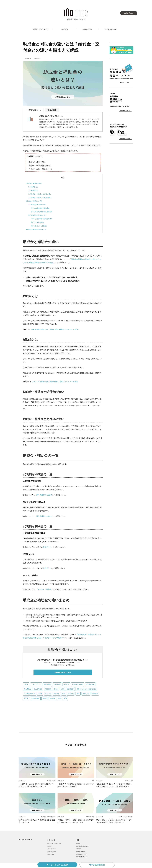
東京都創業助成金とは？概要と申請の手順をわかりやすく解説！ (55, 329)
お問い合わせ (129, 13)
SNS (147, 856)
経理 (93, 781)
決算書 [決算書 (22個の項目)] (40, 694)
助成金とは (34, 187)
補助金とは (34, 190)
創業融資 (65, 29)
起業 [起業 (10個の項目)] (60, 699)
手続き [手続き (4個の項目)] (56, 689)
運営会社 (79, 844)
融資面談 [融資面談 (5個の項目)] (95, 694)
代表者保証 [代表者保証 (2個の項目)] (57, 685)
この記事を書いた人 (33, 110)
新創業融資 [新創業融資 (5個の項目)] (70, 689)
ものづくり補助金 (40, 226)
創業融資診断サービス (82, 858)
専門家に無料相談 (97, 865)
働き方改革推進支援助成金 (43, 212)
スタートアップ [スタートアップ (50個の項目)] (36, 685)
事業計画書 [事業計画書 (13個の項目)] (47, 685)
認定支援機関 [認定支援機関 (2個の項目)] (35, 699)
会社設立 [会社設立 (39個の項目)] (66, 685)
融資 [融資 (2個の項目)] (78, 694)
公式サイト (47, 547)
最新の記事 (52, 110)
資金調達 (50, 817)
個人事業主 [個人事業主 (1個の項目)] (28, 689)
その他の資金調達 (52, 854)
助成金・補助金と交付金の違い (41, 197)
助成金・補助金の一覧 (35, 201)
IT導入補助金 (38, 222)
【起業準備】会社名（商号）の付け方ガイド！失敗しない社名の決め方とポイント (37, 785)
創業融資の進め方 (52, 851)
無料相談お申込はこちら (63, 672)
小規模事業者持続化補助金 (43, 219)
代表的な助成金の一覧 (38, 205)
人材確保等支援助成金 (41, 208)
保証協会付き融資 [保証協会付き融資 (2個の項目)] (78, 685)
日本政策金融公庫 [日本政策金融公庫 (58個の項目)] (30, 694)
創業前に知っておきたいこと (56, 844)
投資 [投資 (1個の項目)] (62, 689)
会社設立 (50, 781)
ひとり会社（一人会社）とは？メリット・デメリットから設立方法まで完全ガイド (114, 821)
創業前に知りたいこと (41, 29)
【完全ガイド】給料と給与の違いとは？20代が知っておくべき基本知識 (76, 785)
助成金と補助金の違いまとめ (37, 229)
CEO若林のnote (110, 29)
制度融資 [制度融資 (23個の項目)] (48, 689)
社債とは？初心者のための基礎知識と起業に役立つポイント (37, 821)
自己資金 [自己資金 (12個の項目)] (71, 694)
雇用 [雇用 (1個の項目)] (65, 699)
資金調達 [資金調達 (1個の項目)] (52, 699)
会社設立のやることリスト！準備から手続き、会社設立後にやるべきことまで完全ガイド (114, 785)
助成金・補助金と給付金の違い (41, 194)
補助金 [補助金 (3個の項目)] (26, 699)
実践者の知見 (87, 29)
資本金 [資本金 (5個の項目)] (45, 699)
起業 (54, 781)
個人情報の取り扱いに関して (84, 848)
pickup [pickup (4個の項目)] (26, 685)
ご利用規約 (79, 851)
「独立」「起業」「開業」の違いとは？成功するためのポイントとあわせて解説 (76, 821)
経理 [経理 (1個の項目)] (64, 694)
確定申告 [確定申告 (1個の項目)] (56, 694)
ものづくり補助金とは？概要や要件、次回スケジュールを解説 (55, 382)
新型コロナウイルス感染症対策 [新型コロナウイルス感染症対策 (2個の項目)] (86, 689)
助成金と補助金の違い (35, 183)
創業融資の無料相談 (82, 854)
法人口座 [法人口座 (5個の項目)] (48, 694)
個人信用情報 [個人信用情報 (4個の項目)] (38, 689)
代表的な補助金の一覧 (38, 215)
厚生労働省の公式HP (44, 495)
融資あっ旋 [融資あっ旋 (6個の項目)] (86, 694)
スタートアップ (123, 817)
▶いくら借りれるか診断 (57, 865)
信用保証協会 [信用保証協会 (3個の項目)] (90, 685)
